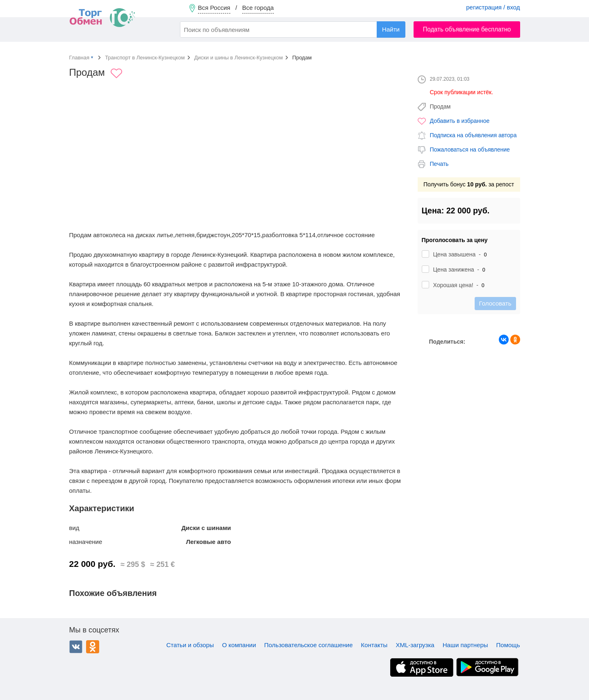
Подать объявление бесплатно (467, 29)
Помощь (508, 645)
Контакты (374, 645)
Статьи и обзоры (190, 645)
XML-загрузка (415, 645)
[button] (396, 142)
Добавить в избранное (460, 121)
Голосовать (495, 303)
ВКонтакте (76, 647)
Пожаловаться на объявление (470, 150)
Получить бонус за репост (469, 184)
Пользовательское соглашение (309, 645)
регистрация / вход (493, 7)
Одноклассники (93, 647)
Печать (439, 164)
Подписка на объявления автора (473, 135)
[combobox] (293, 29)
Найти (391, 29)
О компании (239, 645)
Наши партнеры (465, 645)
